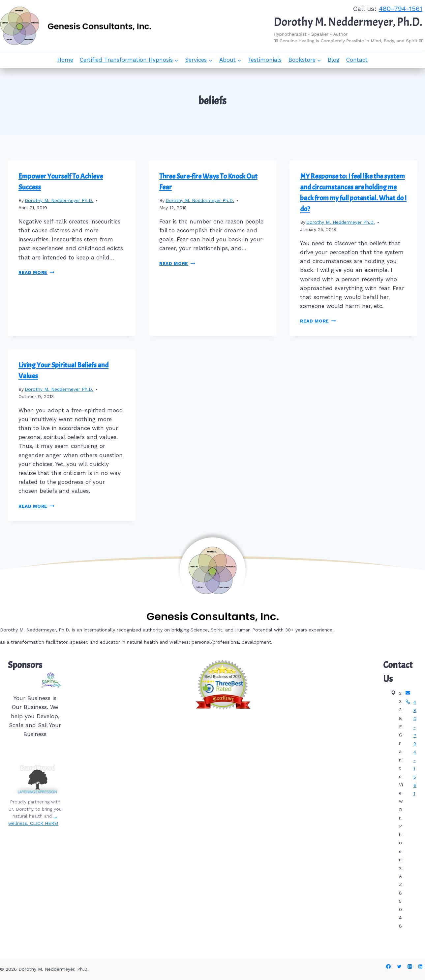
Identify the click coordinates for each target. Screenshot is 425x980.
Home (65, 60)
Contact (357, 60)
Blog (334, 60)
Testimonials (265, 60)
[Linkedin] (420, 966)
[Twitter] (399, 966)
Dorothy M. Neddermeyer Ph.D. (59, 200)
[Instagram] (410, 966)
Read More (36, 272)
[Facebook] (388, 966)
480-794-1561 (401, 9)
